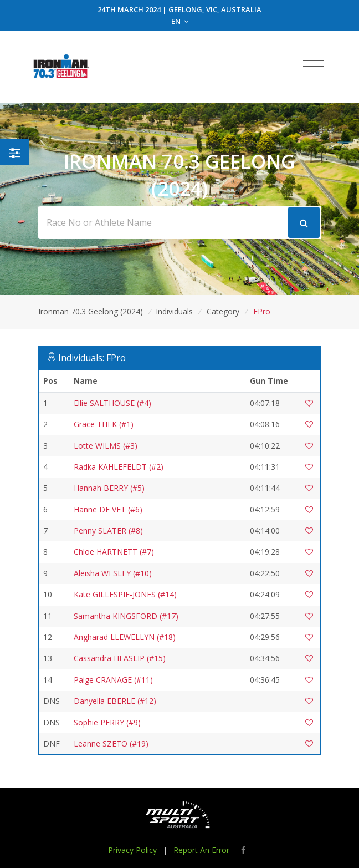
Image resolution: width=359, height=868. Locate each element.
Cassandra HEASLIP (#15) (120, 658)
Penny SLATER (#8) (108, 531)
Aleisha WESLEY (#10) (113, 573)
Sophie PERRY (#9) (107, 722)
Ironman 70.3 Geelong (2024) (91, 311)
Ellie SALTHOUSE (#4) (112, 403)
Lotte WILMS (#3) (106, 446)
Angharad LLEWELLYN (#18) (125, 637)
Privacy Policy (132, 850)
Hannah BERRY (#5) (109, 488)
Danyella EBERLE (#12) (115, 701)
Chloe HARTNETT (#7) (114, 552)
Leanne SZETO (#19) (111, 743)
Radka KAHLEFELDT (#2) (119, 467)
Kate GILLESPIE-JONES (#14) (125, 594)
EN (180, 21)
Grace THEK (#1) (104, 424)
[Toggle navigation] (313, 67)
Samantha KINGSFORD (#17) (126, 616)
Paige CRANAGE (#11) (113, 680)
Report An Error (201, 850)
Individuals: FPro (92, 358)
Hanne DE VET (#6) (108, 509)
